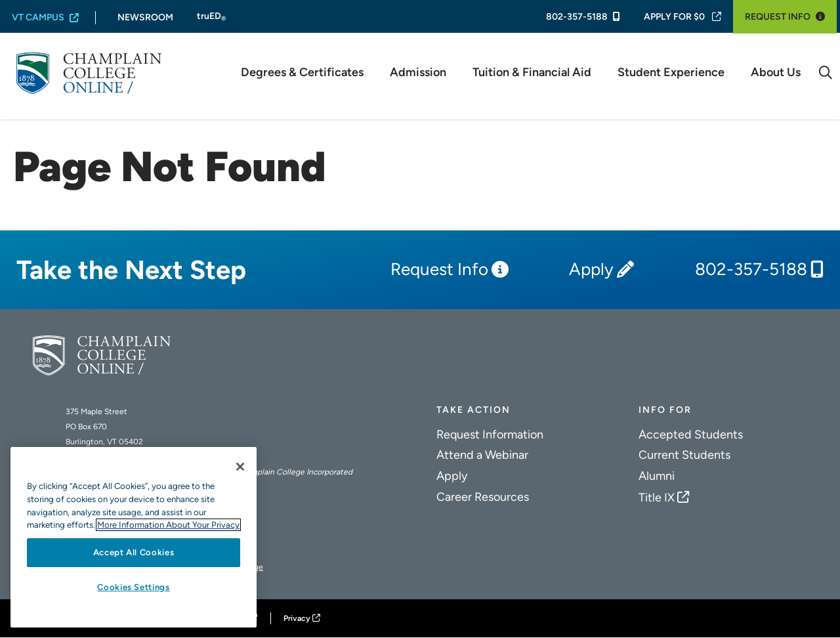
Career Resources (483, 497)
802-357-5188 (577, 17)
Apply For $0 (674, 17)
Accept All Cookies (134, 552)
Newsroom (145, 17)
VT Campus (38, 17)
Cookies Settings (134, 587)
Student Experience (671, 73)
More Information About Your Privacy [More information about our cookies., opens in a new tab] (168, 525)
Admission (418, 73)
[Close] (240, 467)
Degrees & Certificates (302, 73)
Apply (591, 269)
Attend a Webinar (482, 455)
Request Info (778, 17)
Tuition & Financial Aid (532, 73)
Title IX (657, 498)
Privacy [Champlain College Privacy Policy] (297, 618)
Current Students (684, 455)
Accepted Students (691, 435)
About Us (776, 73)
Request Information (490, 435)
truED (211, 17)
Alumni (657, 476)
